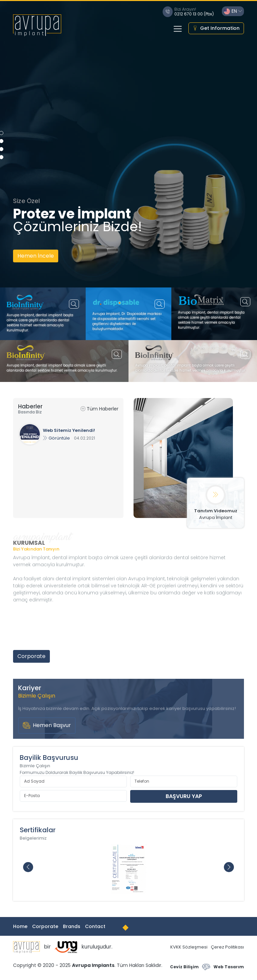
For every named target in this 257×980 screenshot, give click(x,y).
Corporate (31, 656)
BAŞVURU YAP (184, 796)
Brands (72, 926)
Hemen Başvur (47, 726)
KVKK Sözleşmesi (189, 947)
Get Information (216, 28)
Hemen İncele (36, 256)
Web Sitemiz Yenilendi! (69, 430)
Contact (95, 926)
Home (20, 926)
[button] (229, 867)
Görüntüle (56, 438)
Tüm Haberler (100, 409)
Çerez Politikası (227, 947)
